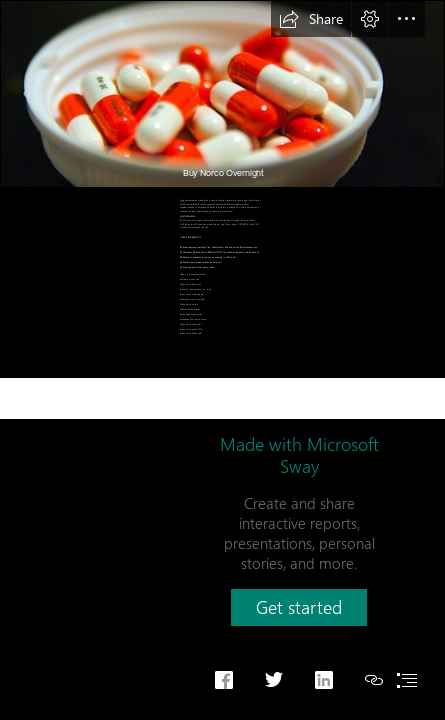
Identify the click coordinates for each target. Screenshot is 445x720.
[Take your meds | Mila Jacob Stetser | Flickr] (222, 94)
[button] (311, 19)
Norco (183, 200)
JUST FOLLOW (187, 215)
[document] (222, 360)
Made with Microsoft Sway (299, 455)
